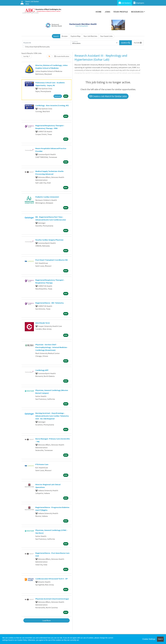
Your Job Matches (90, 36)
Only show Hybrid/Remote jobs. (38, 47)
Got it (160, 639)
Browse (65, 36)
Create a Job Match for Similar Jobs (108, 96)
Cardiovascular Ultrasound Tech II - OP (52, 579)
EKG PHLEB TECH (43, 323)
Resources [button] (137, 12)
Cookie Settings (149, 639)
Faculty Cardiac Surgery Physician (49, 240)
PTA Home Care (42, 464)
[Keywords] (47, 43)
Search (56, 36)
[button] (138, 43)
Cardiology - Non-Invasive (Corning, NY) (52, 105)
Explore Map (76, 36)
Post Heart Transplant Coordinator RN (52, 260)
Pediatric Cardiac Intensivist (47, 197)
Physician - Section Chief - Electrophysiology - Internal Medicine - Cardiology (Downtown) (52, 347)
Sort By (26, 56)
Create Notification (62, 56)
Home (99, 12)
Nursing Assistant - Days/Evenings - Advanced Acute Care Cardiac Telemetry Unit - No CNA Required (52, 416)
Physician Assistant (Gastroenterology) (52, 599)
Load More (47, 620)
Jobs (107, 12)
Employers (139, 3)
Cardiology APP (42, 370)
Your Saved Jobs (106, 36)
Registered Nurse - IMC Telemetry (50, 303)
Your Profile (121, 12)
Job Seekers (125, 3)
